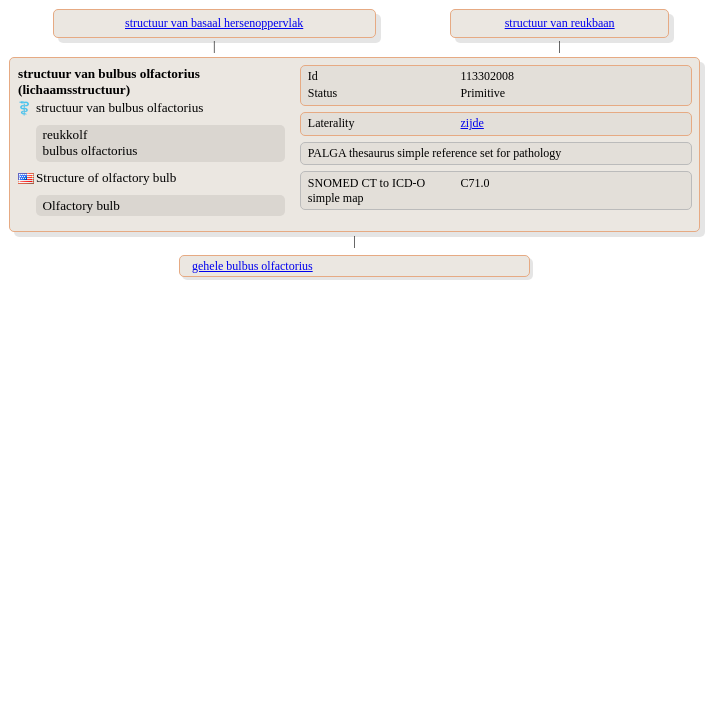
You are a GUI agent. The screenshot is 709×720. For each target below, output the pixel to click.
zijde (472, 123)
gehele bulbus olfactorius (252, 266)
